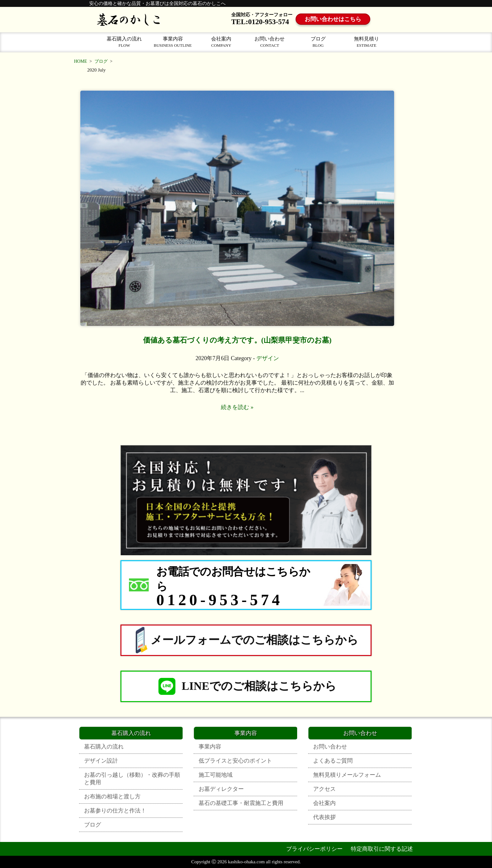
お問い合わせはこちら (333, 19)
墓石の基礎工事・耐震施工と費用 (241, 803)
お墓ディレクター (221, 789)
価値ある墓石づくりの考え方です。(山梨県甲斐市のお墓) (237, 340)
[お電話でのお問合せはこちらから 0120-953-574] (246, 585)
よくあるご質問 (333, 761)
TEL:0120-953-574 (260, 22)
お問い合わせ (270, 42)
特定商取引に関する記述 (382, 849)
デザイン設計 (101, 761)
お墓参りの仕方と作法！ (115, 811)
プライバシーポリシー (314, 849)
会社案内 (221, 42)
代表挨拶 (324, 817)
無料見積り (366, 42)
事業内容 (173, 42)
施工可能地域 (216, 775)
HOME (80, 61)
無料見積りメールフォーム (347, 775)
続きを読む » (237, 407)
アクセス (324, 789)
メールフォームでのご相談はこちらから (246, 640)
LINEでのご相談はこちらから (246, 686)
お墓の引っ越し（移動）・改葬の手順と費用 (132, 779)
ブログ (318, 42)
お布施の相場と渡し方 (112, 796)
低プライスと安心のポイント (235, 761)
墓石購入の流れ (124, 42)
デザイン (268, 358)
